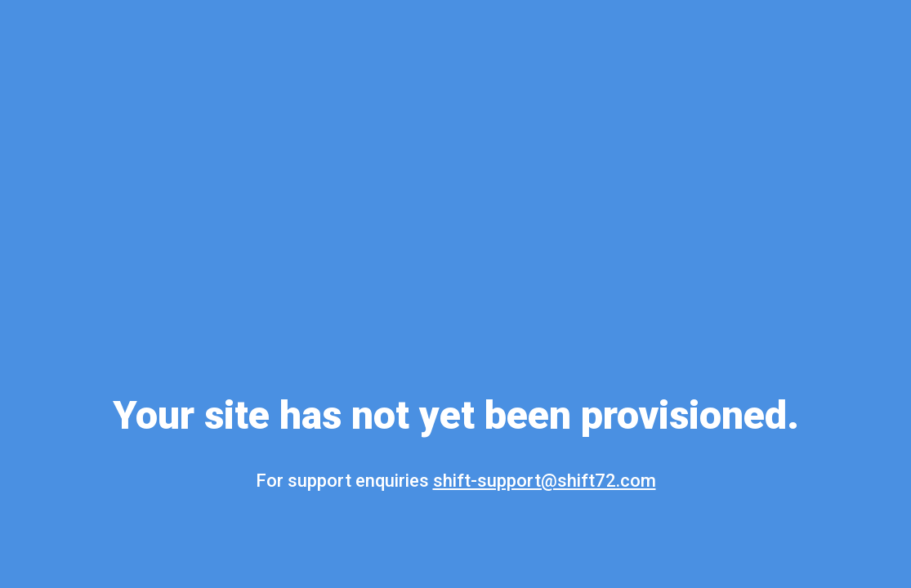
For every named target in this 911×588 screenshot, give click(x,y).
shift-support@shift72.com (545, 481)
